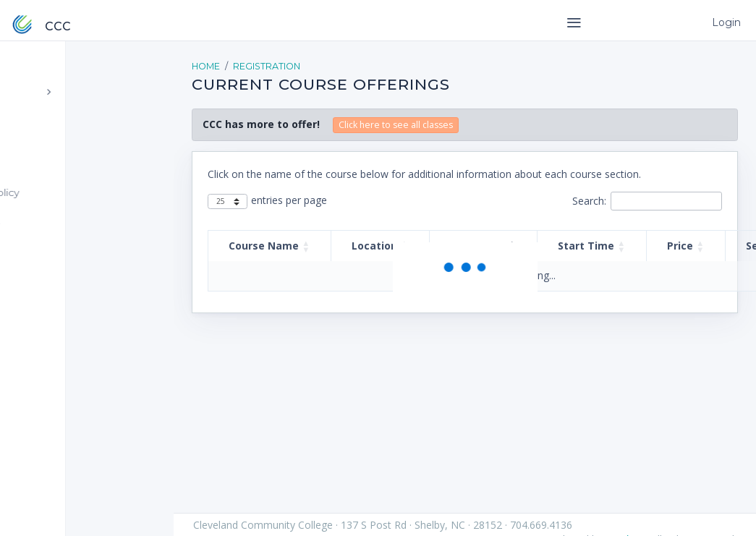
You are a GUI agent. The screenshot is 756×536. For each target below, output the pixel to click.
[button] (306, 246)
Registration (267, 66)
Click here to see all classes (396, 125)
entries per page (289, 200)
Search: (589, 201)
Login (724, 22)
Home (206, 66)
